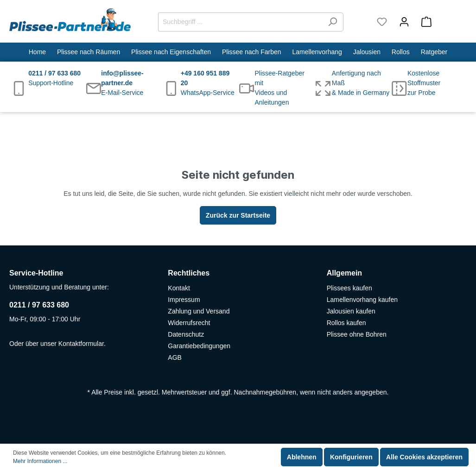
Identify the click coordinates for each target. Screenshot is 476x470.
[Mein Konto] (404, 22)
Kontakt (179, 288)
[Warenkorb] (441, 22)
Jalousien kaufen (351, 311)
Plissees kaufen (349, 288)
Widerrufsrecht (189, 323)
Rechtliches (189, 273)
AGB (175, 357)
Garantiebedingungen (199, 346)
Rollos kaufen (346, 323)
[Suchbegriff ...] (240, 22)
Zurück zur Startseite (238, 215)
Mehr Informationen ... (40, 461)
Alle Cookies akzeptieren (424, 457)
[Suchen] (333, 22)
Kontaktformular (81, 344)
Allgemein (344, 273)
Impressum (184, 300)
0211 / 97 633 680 (39, 305)
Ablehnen (302, 457)
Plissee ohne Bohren (357, 334)
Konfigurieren (351, 457)
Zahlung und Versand (199, 311)
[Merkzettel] (382, 22)
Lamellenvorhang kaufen (362, 300)
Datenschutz (186, 334)
